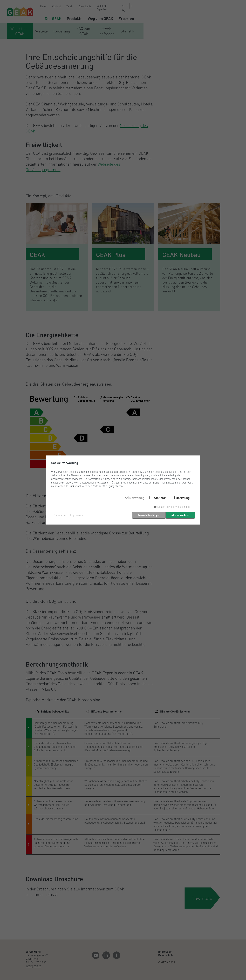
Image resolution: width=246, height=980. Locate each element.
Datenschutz (61, 515)
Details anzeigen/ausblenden (173, 508)
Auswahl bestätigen (148, 515)
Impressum (77, 515)
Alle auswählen (180, 515)
